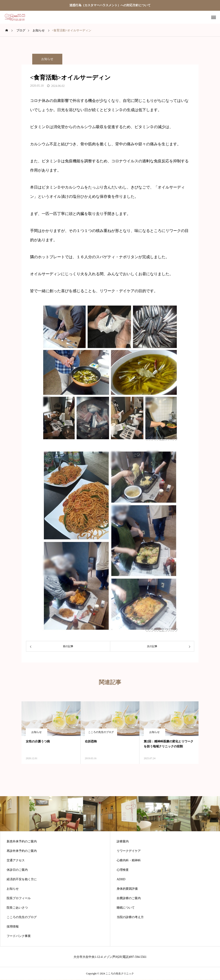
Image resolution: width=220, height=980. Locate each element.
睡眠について (126, 908)
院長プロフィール (19, 898)
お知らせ (47, 59)
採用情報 (13, 927)
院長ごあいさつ (17, 908)
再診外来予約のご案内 (22, 851)
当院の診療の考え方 (130, 917)
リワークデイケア (129, 851)
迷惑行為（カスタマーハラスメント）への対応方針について (110, 5)
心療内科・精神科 (129, 860)
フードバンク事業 (19, 936)
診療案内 (123, 842)
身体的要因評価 (127, 889)
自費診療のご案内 (129, 898)
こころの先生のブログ (101, 732)
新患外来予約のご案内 (22, 842)
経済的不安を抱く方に (22, 879)
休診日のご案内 (17, 870)
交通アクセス (16, 860)
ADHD (121, 879)
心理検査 (123, 870)
